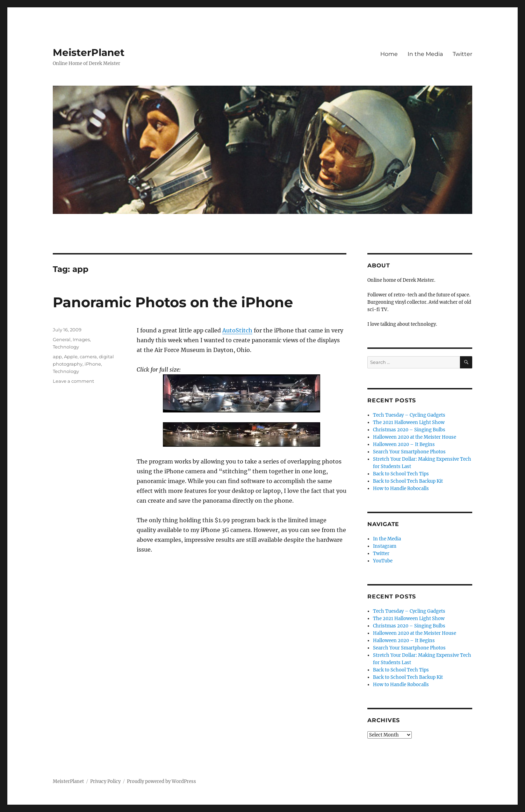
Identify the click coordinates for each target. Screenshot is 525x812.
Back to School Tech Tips (401, 474)
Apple (71, 357)
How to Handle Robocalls (401, 488)
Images (81, 339)
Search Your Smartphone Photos (409, 452)
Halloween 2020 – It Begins (404, 444)
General (62, 339)
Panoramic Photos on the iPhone (173, 302)
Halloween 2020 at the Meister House (415, 437)
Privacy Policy (105, 781)
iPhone (93, 364)
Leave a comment (73, 381)
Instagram (385, 546)
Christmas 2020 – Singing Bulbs (409, 430)
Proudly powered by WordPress (161, 781)
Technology (66, 347)
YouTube (383, 561)
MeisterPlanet (89, 52)
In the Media (425, 54)
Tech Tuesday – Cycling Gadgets (409, 415)
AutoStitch (237, 330)
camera (88, 357)
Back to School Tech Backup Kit (408, 481)
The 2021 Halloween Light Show (409, 422)
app (57, 357)
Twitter (462, 54)
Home (389, 54)
